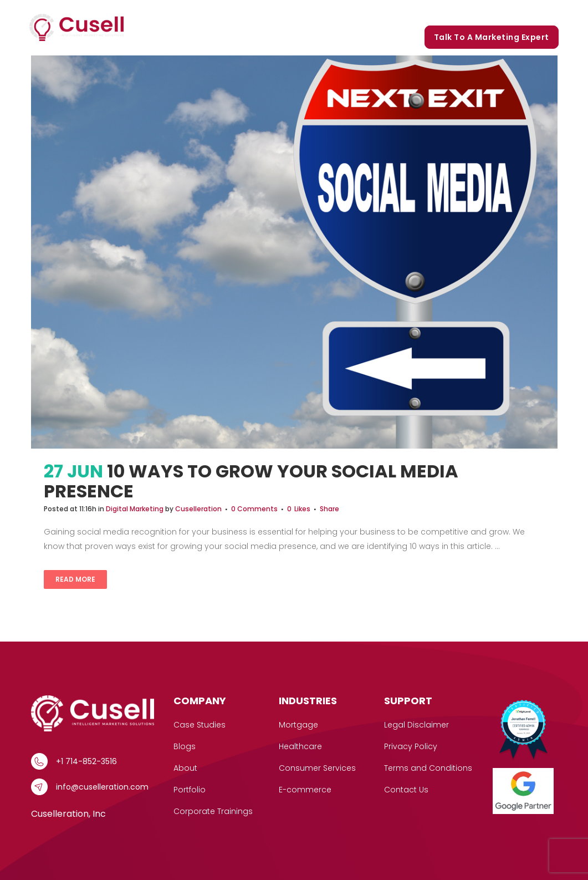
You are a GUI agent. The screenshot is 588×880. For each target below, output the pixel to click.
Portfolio (401, 12)
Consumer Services (317, 768)
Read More (75, 579)
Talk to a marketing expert (492, 37)
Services (223, 12)
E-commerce (305, 790)
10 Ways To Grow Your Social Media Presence (251, 481)
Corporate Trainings (511, 12)
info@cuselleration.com (102, 787)
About (185, 768)
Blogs (445, 12)
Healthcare (300, 746)
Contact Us (406, 790)
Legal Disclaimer (416, 725)
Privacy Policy (411, 746)
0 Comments (254, 509)
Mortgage (298, 725)
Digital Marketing (135, 509)
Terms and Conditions (428, 768)
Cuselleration (198, 509)
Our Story (349, 12)
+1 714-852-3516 (86, 761)
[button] (241, 12)
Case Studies (288, 12)
